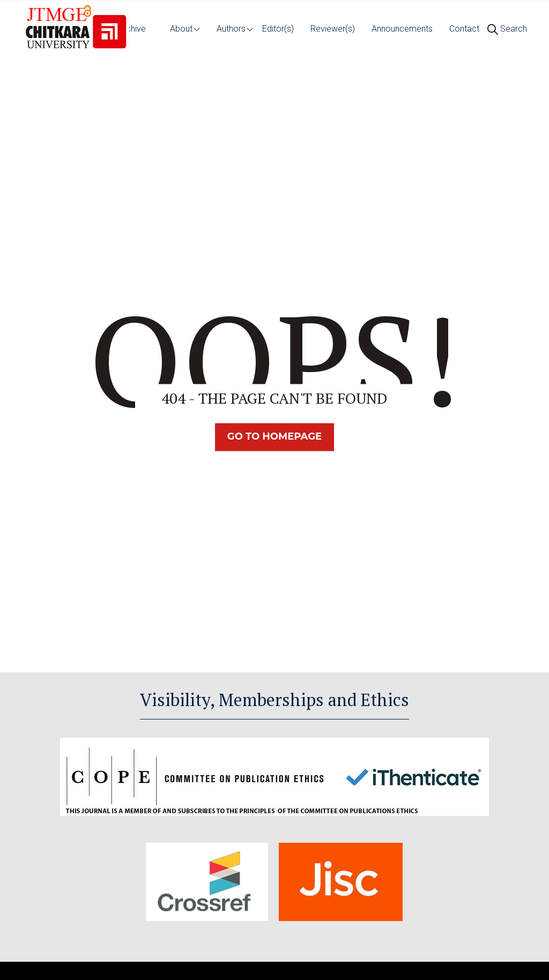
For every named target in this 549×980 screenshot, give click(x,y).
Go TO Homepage (274, 437)
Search (507, 29)
